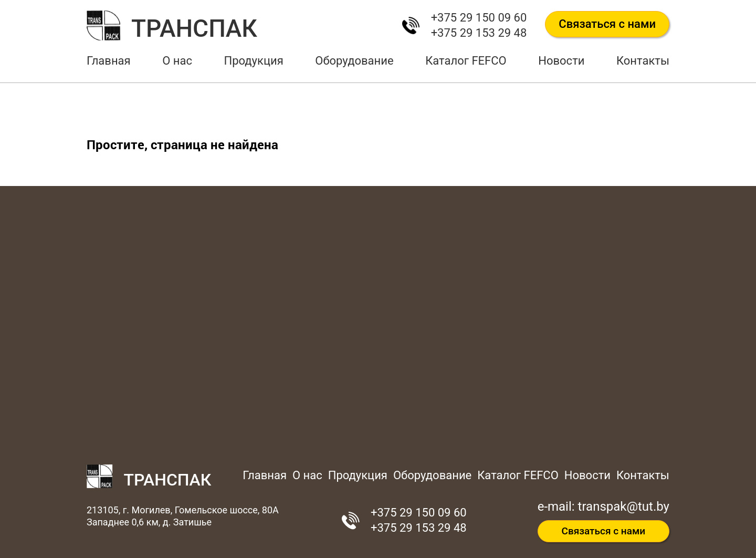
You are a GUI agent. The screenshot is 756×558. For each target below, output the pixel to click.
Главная (109, 61)
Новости (561, 61)
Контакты (643, 61)
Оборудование (354, 61)
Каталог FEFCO (466, 61)
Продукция (254, 61)
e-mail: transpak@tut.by (603, 507)
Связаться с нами (607, 24)
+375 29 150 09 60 (479, 18)
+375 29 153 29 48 (479, 33)
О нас (177, 61)
